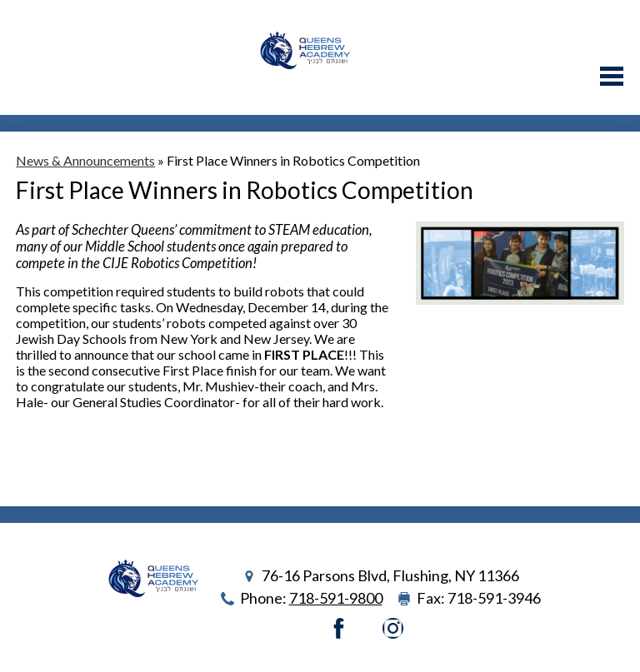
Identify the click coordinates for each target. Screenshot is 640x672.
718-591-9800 (336, 598)
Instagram (393, 628)
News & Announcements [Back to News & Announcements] (85, 160)
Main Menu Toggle (612, 76)
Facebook (339, 628)
